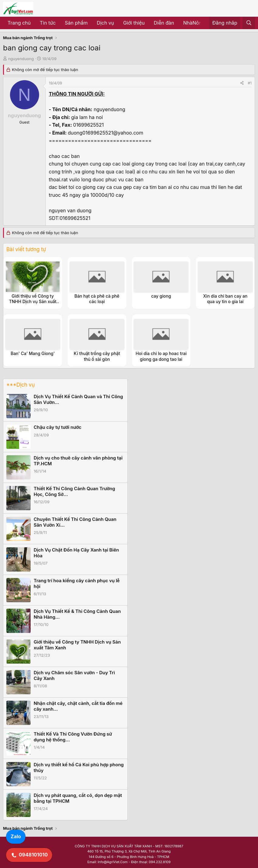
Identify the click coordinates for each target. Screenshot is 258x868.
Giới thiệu (134, 23)
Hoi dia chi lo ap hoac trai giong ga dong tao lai (161, 356)
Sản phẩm (76, 23)
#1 (250, 83)
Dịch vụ (105, 23)
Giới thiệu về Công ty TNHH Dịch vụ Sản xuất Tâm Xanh (33, 301)
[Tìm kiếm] (249, 23)
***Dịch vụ (20, 385)
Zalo (16, 836)
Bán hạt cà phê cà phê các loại (97, 299)
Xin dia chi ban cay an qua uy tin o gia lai (225, 299)
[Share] (242, 83)
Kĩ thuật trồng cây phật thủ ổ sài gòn (97, 356)
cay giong (161, 296)
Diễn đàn (164, 23)
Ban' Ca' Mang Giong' (33, 353)
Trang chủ (19, 23)
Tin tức (48, 23)
